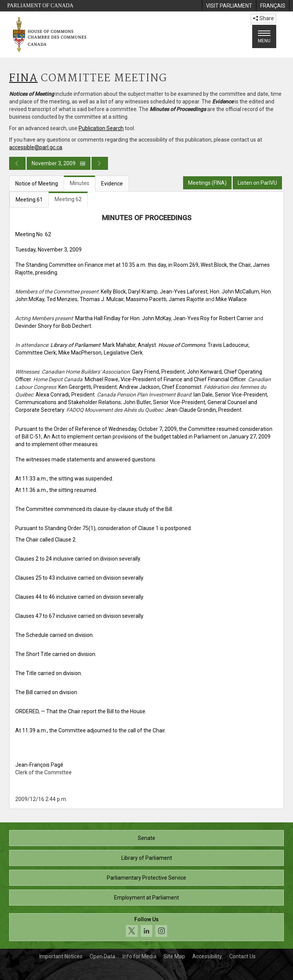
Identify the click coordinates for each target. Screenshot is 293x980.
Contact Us (242, 956)
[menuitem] (229, 6)
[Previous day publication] (17, 163)
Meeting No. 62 (33, 234)
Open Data (102, 956)
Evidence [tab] (112, 184)
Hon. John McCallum (234, 292)
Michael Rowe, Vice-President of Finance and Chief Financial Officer (165, 379)
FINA (23, 78)
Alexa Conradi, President (65, 395)
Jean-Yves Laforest (184, 292)
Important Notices (61, 956)
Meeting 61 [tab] (29, 200)
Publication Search (101, 128)
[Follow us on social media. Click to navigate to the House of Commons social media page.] (146, 927)
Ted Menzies (62, 299)
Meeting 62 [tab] (68, 199)
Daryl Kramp (143, 292)
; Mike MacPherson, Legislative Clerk (99, 353)
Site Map (174, 956)
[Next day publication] (100, 163)
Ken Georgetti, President (88, 387)
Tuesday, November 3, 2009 (48, 250)
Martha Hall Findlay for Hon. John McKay (123, 318)
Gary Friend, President (158, 372)
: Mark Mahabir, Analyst (103, 345)
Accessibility (207, 956)
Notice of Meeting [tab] (37, 184)
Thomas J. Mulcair (102, 299)
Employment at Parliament (146, 898)
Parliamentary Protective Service (146, 878)
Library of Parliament (147, 858)
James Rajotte (186, 299)
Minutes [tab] (80, 183)
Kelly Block (113, 292)
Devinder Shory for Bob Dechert (53, 326)
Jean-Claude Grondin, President (203, 410)
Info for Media (139, 956)
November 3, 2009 (59, 163)
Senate (146, 838)
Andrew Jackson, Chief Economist (160, 387)
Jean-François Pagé (39, 765)
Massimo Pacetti (146, 299)
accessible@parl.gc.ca (36, 147)
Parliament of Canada (40, 6)
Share (263, 18)
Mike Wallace (231, 299)
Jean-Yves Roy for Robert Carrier (213, 318)
